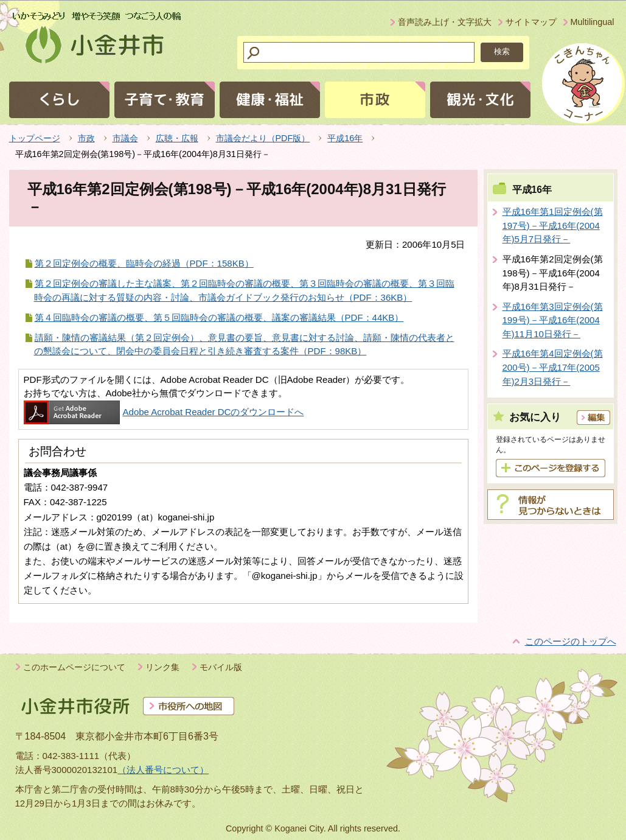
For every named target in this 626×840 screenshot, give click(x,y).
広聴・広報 (177, 138)
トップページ (35, 138)
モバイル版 (221, 667)
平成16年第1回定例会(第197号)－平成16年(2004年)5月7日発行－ (553, 225)
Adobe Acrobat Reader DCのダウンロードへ (164, 412)
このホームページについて (74, 667)
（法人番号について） (163, 770)
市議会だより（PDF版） (263, 138)
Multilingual (593, 22)
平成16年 (345, 138)
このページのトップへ (571, 641)
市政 (86, 138)
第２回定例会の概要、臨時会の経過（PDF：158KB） (144, 263)
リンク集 (162, 667)
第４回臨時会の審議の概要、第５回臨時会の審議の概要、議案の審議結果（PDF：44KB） (219, 317)
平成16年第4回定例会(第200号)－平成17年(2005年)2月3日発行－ (553, 367)
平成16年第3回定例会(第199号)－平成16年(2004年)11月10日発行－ (553, 320)
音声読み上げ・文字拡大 (445, 22)
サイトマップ (531, 22)
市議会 (125, 138)
